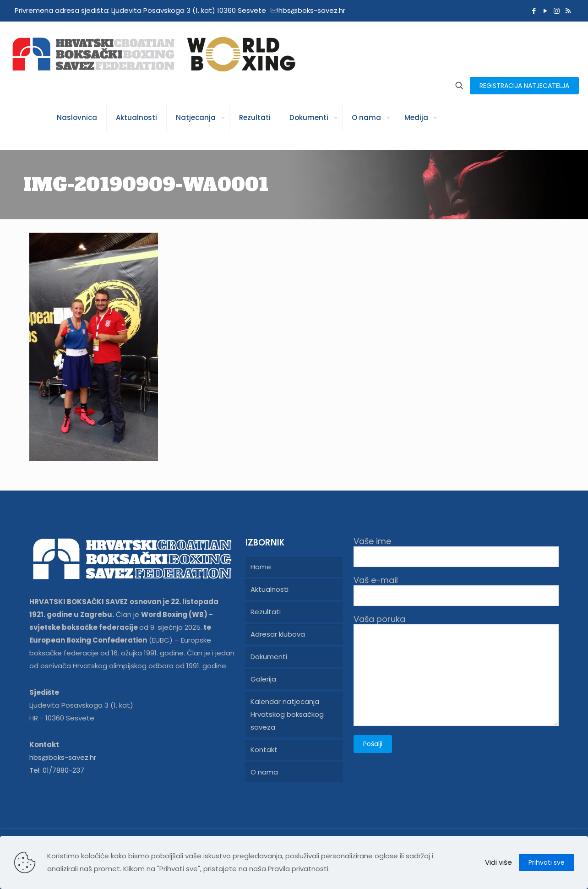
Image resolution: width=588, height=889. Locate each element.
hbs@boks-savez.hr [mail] (312, 10)
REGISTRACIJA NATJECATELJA (524, 86)
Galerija (263, 679)
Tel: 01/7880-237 (57, 770)
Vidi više (498, 862)
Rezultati (266, 612)
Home (261, 567)
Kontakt (264, 750)
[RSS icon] (568, 11)
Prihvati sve (547, 862)
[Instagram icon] (557, 11)
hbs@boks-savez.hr (63, 757)
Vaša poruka (456, 670)
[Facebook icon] (534, 11)
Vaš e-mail (456, 591)
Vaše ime (456, 552)
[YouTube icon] (545, 11)
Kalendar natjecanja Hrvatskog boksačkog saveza (287, 714)
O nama (264, 772)
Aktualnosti (269, 589)
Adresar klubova (278, 634)
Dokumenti (269, 657)
